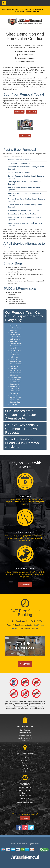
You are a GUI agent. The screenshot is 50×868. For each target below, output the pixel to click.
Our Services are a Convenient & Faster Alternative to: (21, 415)
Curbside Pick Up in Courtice (19, 163)
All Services (25, 664)
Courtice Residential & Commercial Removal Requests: (22, 429)
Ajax (25, 758)
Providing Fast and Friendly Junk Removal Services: (22, 443)
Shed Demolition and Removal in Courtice (24, 210)
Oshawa (25, 766)
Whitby (25, 771)
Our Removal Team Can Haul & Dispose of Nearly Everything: (24, 316)
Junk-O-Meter (25, 136)
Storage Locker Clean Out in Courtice (22, 214)
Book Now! (19, 112)
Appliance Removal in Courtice (20, 160)
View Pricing (31, 112)
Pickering (25, 768)
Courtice (25, 763)
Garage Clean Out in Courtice (19, 173)
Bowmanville (25, 760)
